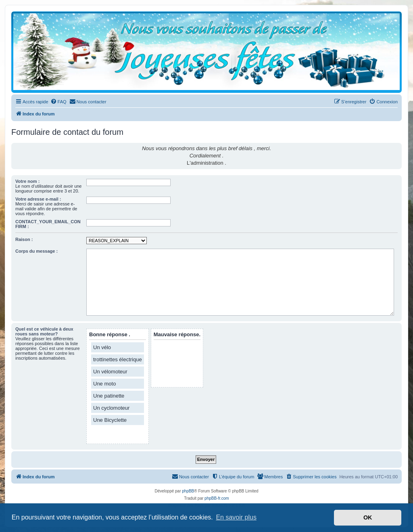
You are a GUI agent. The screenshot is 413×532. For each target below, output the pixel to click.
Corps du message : (37, 251)
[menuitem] (58, 102)
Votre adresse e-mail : (38, 199)
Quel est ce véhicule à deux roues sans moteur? (44, 331)
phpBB (188, 491)
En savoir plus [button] (236, 517)
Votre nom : (27, 181)
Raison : (24, 239)
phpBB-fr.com (217, 498)
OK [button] (368, 517)
